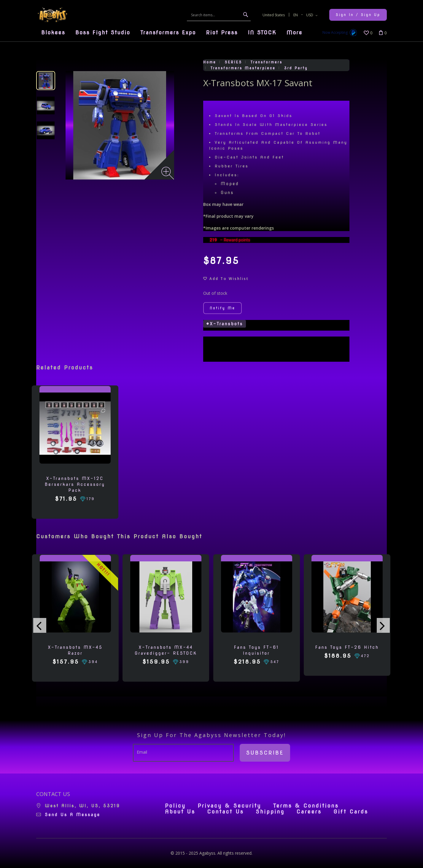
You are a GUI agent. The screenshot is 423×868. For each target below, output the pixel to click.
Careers (309, 812)
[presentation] (40, 625)
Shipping (270, 812)
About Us (180, 812)
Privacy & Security (229, 806)
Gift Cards (351, 812)
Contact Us (225, 812)
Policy (175, 806)
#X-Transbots (225, 324)
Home (210, 62)
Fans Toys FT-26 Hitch (347, 647)
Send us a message (73, 815)
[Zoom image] (168, 173)
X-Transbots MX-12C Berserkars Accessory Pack (75, 484)
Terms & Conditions (306, 806)
